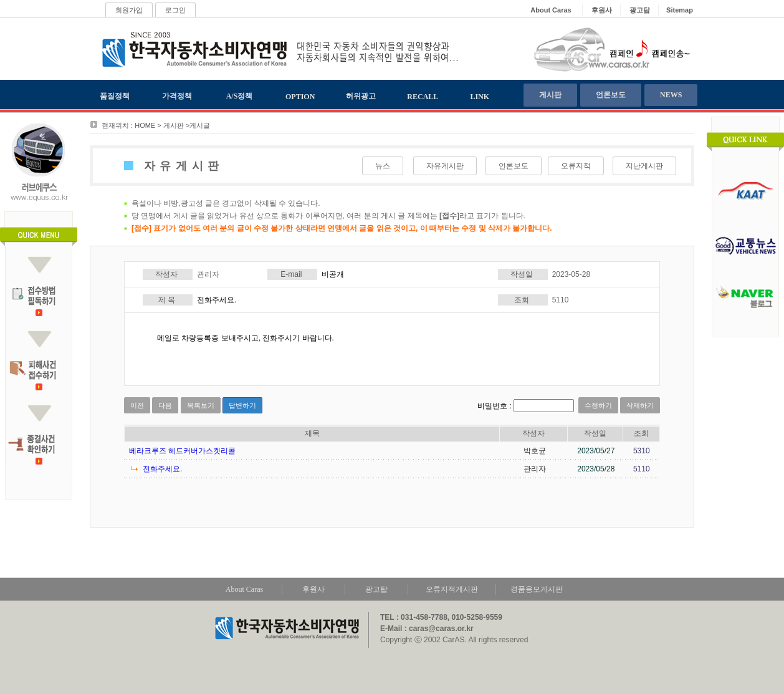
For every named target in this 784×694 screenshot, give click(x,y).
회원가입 (129, 10)
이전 (137, 405)
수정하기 (598, 405)
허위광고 (361, 96)
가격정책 (177, 96)
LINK (480, 97)
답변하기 (242, 405)
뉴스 (383, 166)
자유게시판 (445, 166)
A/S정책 (240, 96)
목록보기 (201, 405)
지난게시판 (644, 166)
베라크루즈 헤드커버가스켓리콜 (182, 451)
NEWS (671, 95)
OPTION (300, 97)
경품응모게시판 (537, 589)
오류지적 (576, 166)
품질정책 (115, 96)
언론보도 (611, 95)
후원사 (313, 589)
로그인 (175, 10)
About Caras (244, 589)
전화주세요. (162, 469)
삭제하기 (640, 405)
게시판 (550, 95)
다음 (165, 405)
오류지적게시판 (452, 589)
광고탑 (376, 589)
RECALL (423, 97)
